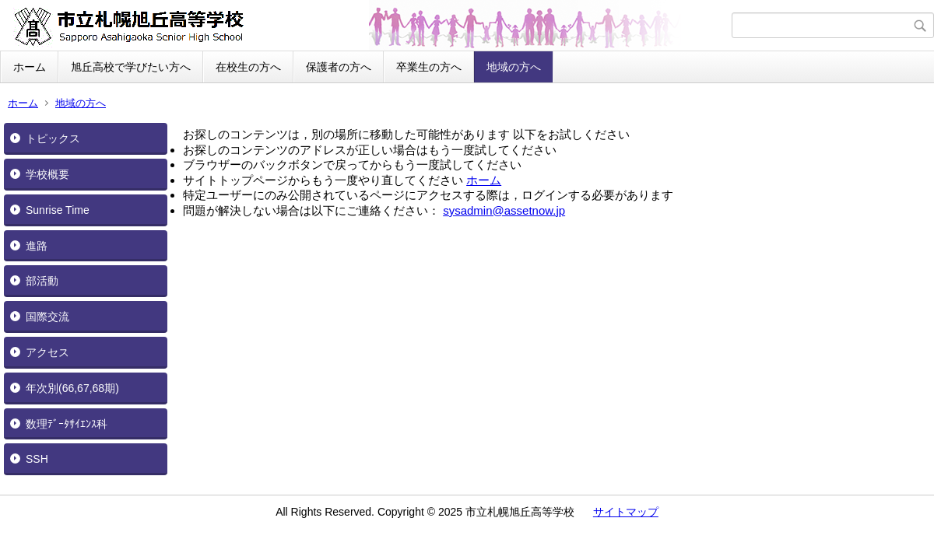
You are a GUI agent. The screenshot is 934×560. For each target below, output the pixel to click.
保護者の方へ (339, 67)
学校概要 (47, 174)
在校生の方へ (248, 67)
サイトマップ (626, 512)
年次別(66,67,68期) (72, 388)
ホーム (30, 67)
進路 (37, 246)
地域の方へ (514, 67)
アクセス (47, 352)
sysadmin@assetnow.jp (504, 210)
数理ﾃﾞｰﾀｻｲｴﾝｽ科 (67, 424)
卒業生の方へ (429, 67)
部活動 (42, 281)
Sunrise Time (58, 210)
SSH (37, 459)
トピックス (53, 138)
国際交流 (47, 317)
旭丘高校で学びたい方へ (131, 67)
